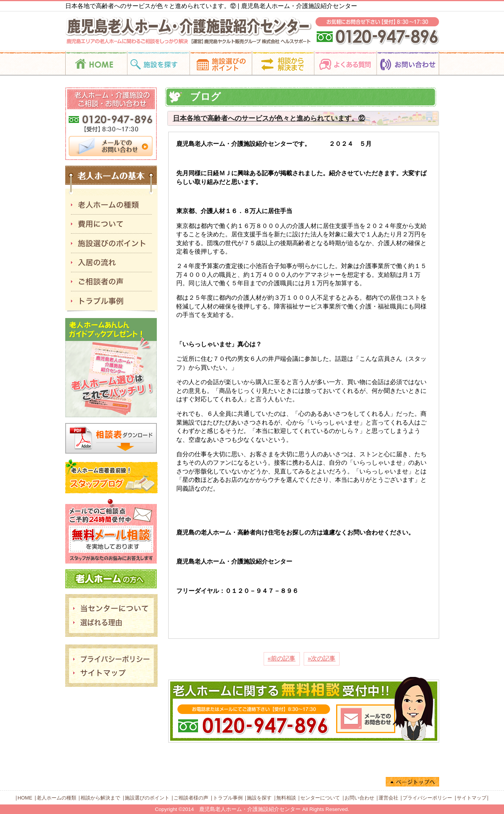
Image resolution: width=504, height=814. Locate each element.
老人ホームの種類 (56, 798)
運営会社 (388, 798)
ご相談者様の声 (191, 798)
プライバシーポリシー (427, 798)
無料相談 (286, 798)
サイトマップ (472, 798)
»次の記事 (322, 658)
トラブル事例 (228, 798)
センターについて (320, 798)
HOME (25, 798)
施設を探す (259, 798)
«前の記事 (282, 658)
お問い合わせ (359, 798)
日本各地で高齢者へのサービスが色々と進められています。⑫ (269, 118)
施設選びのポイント (147, 798)
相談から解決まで (100, 798)
